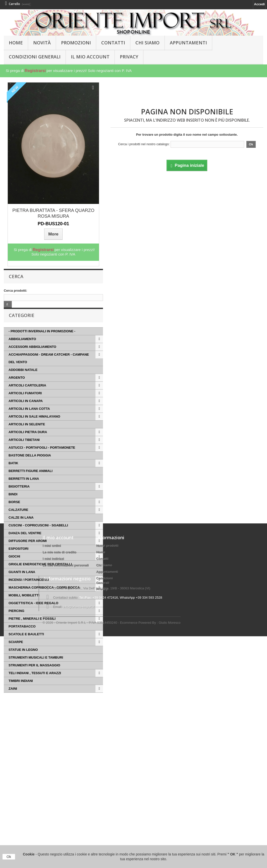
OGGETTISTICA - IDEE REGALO (33, 611)
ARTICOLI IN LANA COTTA (29, 416)
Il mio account (58, 734)
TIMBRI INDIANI (21, 688)
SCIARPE (16, 649)
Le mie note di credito (59, 749)
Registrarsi (35, 71)
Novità (42, 43)
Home (101, 749)
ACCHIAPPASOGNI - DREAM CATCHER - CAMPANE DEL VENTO (49, 366)
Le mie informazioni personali (65, 762)
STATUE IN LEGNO (23, 657)
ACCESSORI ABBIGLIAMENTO (32, 354)
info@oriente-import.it (79, 835)
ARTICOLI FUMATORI (25, 401)
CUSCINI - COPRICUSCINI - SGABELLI (38, 533)
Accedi (259, 4)
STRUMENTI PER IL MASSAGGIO (34, 673)
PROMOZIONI (76, 43)
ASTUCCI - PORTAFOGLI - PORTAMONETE (42, 455)
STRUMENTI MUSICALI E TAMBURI (36, 665)
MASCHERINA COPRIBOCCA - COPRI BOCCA (44, 595)
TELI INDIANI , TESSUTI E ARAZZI (35, 681)
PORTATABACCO (22, 634)
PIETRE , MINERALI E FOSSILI (32, 626)
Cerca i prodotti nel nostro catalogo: (144, 144)
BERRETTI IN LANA (24, 486)
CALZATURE (18, 517)
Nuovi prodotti (107, 742)
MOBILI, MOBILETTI (24, 603)
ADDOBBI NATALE (23, 377)
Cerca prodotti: (15, 291)
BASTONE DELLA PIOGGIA (30, 463)
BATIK (13, 471)
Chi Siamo (147, 43)
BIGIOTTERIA (19, 494)
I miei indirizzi (53, 756)
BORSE (14, 509)
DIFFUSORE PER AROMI (28, 548)
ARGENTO (17, 385)
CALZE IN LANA (21, 525)
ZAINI (13, 696)
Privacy (129, 57)
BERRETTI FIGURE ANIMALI (31, 478)
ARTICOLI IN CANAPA (26, 408)
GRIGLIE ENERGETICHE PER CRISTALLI (40, 572)
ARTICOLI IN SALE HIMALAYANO (34, 424)
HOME (16, 43)
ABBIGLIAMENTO (22, 346)
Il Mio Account (90, 57)
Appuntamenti (188, 43)
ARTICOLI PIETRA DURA (28, 440)
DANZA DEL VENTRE (25, 541)
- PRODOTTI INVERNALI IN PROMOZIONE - (42, 339)
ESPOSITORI (18, 556)
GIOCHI (14, 564)
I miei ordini (52, 742)
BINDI (13, 502)
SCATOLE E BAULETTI (26, 642)
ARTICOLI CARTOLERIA (27, 393)
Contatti (113, 43)
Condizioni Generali (35, 57)
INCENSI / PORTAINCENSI (29, 587)
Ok (9, 857)
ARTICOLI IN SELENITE (27, 432)
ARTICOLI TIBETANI (24, 447)
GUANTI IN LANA (22, 579)
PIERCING (16, 618)
